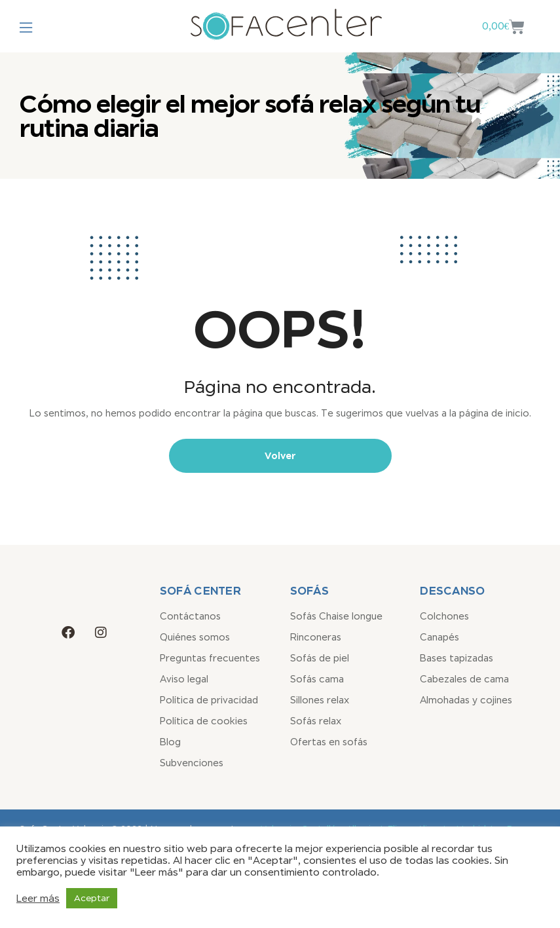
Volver (280, 455)
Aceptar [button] (92, 898)
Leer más (38, 898)
